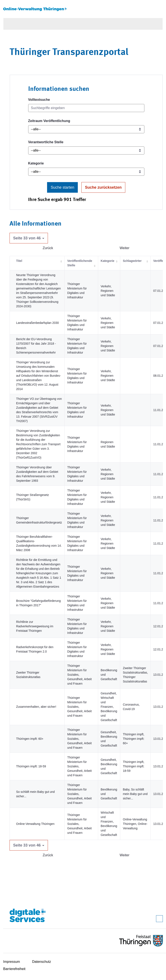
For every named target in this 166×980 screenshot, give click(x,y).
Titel (19, 261)
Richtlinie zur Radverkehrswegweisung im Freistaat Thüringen (35, 626)
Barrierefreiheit (14, 969)
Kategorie (36, 163)
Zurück (48, 248)
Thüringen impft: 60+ (30, 739)
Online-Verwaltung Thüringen (35, 824)
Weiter (124, 248)
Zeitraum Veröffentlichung (49, 121)
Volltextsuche (39, 100)
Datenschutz (42, 962)
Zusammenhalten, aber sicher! (36, 707)
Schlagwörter (132, 261)
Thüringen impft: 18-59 (31, 766)
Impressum (12, 962)
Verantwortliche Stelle (46, 142)
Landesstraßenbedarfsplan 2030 (38, 323)
